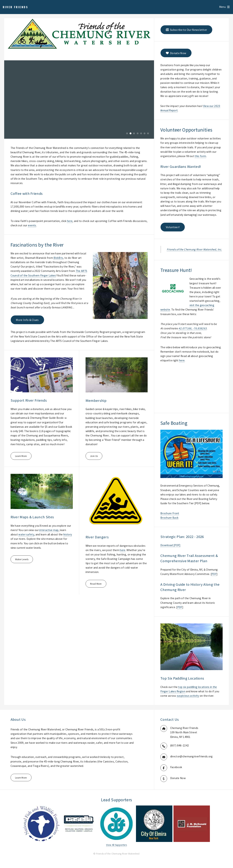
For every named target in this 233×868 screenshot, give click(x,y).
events (32, 225)
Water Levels (22, 559)
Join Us (94, 456)
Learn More (21, 456)
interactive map (49, 530)
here (70, 221)
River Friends (15, 7)
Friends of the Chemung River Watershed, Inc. (194, 249)
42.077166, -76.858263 (193, 328)
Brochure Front (170, 513)
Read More (96, 584)
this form (200, 156)
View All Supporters (116, 845)
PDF (214, 574)
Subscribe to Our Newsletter (186, 30)
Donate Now (176, 53)
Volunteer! (173, 227)
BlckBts (58, 258)
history (68, 534)
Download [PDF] (170, 545)
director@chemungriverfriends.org (191, 756)
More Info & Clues (27, 320)
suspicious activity (188, 696)
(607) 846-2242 (179, 745)
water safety (26, 534)
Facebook (176, 767)
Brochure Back (169, 518)
